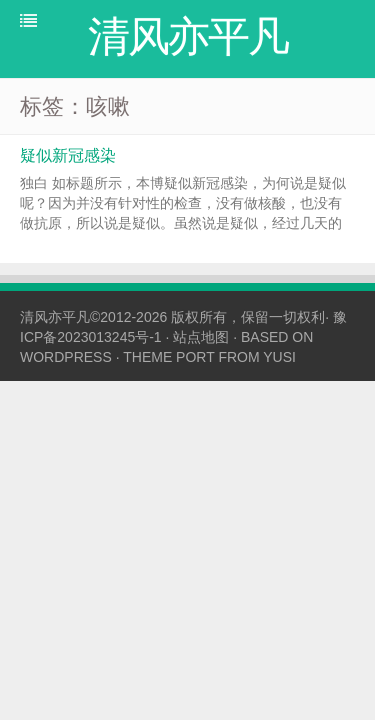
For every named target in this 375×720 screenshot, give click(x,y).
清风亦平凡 (55, 317)
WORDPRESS (66, 357)
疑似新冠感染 (68, 155)
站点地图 (201, 337)
